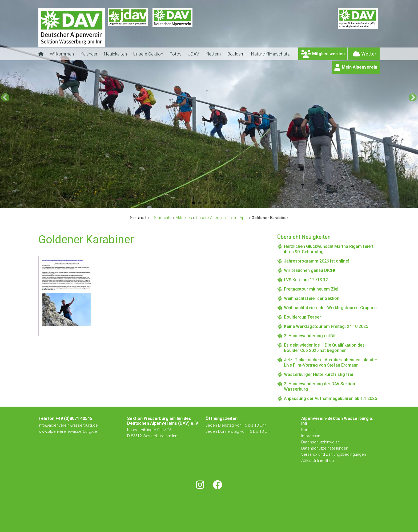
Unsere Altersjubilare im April (222, 218)
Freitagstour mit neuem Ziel (311, 289)
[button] (5, 97)
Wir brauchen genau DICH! (310, 270)
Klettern (213, 54)
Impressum (311, 436)
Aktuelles (184, 218)
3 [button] (206, 203)
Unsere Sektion (148, 54)
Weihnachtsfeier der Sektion (312, 298)
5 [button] (218, 203)
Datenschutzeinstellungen (325, 448)
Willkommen (62, 54)
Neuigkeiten (115, 54)
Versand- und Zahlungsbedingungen (334, 454)
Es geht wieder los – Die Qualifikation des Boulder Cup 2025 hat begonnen (324, 348)
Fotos (176, 54)
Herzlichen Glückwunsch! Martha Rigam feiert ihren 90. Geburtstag (329, 249)
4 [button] (212, 203)
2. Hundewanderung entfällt (311, 336)
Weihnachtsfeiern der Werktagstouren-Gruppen (330, 308)
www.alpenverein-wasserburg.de (68, 431)
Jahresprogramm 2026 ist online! (316, 261)
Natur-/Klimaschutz (270, 54)
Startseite (163, 218)
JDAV (193, 54)
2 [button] (200, 203)
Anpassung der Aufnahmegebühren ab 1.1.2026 (330, 398)
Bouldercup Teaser (302, 317)
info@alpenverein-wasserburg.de (68, 425)
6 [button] (224, 203)
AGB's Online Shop (318, 460)
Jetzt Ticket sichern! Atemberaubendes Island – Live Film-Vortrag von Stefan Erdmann (330, 362)
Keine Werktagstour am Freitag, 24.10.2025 (326, 326)
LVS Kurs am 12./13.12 (306, 280)
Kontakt (309, 430)
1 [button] (194, 203)
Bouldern (236, 54)
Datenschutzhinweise (321, 442)
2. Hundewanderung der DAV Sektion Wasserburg (319, 386)
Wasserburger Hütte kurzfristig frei (318, 374)
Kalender (89, 54)
